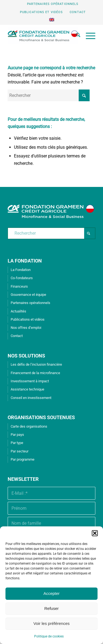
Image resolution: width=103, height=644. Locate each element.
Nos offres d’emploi (26, 328)
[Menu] (88, 36)
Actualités (18, 311)
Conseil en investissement (31, 398)
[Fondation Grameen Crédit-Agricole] (43, 36)
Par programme (23, 459)
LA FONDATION (25, 261)
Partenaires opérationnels (53, 4)
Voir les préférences (51, 623)
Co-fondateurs (22, 278)
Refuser (51, 608)
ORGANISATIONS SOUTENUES (41, 417)
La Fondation (21, 270)
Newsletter (23, 479)
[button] (95, 533)
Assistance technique (27, 389)
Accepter (51, 593)
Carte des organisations (29, 426)
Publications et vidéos (41, 12)
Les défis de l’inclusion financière (36, 364)
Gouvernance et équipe (28, 295)
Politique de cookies (49, 636)
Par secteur (20, 451)
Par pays (17, 435)
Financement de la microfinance (35, 373)
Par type (17, 443)
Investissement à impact (30, 381)
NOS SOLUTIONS (26, 356)
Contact (78, 12)
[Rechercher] (75, 36)
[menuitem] (53, 4)
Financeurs (19, 286)
